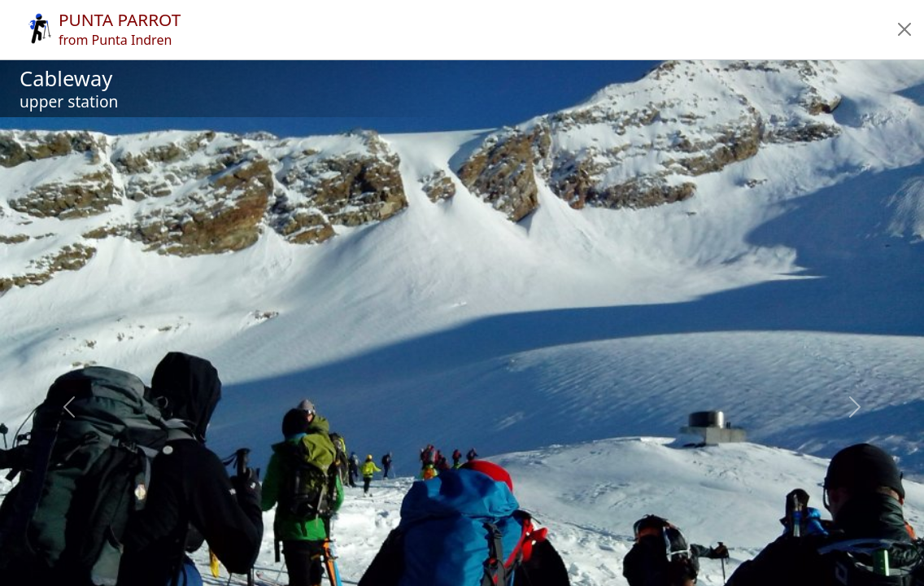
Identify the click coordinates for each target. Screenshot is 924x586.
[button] (904, 29)
